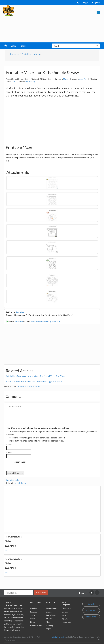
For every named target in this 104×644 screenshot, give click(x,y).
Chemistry (66, 608)
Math (64, 615)
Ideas (32, 622)
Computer (66, 623)
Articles (33, 608)
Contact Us (17, 637)
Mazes (37, 54)
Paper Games (52, 608)
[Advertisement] (51, 24)
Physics (65, 619)
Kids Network (36, 626)
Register (96, 3)
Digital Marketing (59, 637)
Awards (91, 604)
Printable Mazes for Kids (29, 386)
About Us (8, 637)
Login (86, 3)
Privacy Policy (36, 637)
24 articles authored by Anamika (45, 321)
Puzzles (49, 618)
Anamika (20, 312)
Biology (65, 612)
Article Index (20, 483)
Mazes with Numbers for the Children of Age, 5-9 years (34, 381)
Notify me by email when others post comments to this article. (38, 428)
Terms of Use (10, 640)
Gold (13, 82)
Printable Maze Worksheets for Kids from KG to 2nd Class (36, 376)
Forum (33, 618)
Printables (26, 54)
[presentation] (50, 465)
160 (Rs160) (30, 82)
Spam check (20, 462)
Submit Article (12, 480)
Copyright (26, 637)
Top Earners (91, 610)
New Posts (91, 617)
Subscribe (41, 592)
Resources (14, 54)
